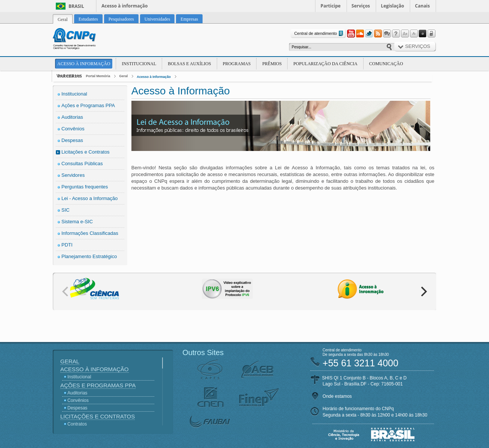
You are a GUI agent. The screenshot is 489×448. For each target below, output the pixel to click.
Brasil (76, 6)
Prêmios (272, 64)
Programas (237, 64)
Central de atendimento (320, 34)
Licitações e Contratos (86, 152)
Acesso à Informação (84, 64)
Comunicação (386, 64)
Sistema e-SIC (77, 222)
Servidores (73, 175)
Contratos (77, 424)
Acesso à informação (124, 6)
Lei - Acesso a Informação (89, 198)
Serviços (361, 6)
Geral (123, 76)
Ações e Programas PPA (88, 105)
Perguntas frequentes (85, 187)
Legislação (392, 6)
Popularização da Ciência (325, 64)
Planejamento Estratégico (89, 256)
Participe (331, 6)
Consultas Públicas (82, 164)
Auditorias (72, 117)
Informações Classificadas (90, 233)
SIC (66, 210)
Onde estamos (337, 396)
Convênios (73, 129)
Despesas (72, 140)
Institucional (139, 64)
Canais (422, 6)
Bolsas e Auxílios (189, 64)
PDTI (67, 245)
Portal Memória (98, 76)
